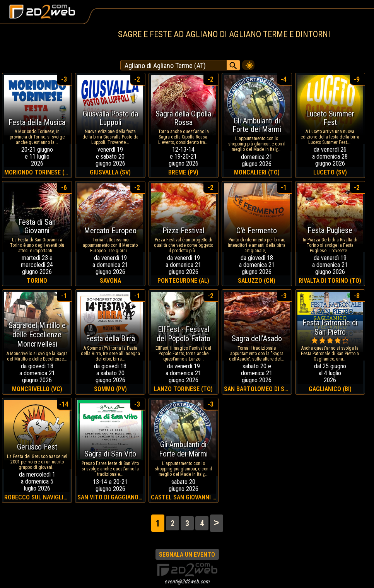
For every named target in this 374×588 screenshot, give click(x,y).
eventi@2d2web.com (187, 581)
